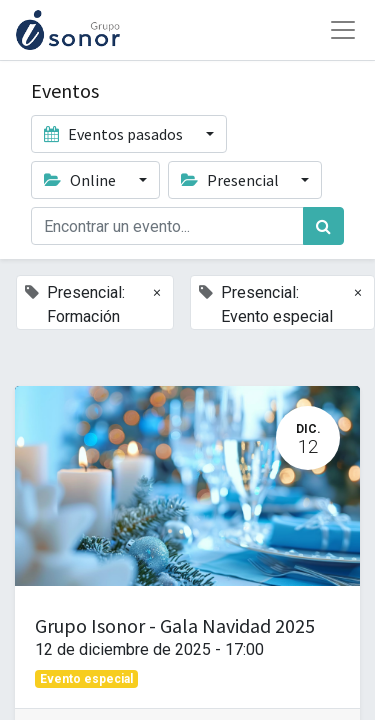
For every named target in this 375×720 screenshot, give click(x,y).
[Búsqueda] (323, 226)
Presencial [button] (231, 180)
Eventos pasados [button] (115, 134)
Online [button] (81, 180)
